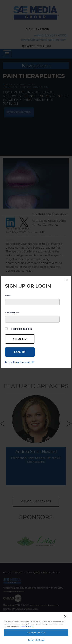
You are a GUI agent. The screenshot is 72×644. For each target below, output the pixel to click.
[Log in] (20, 352)
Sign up (20, 339)
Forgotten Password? (20, 362)
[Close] (65, 616)
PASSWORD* (12, 313)
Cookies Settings (36, 640)
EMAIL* (9, 296)
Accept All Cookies (36, 633)
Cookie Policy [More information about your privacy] (27, 626)
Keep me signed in (21, 329)
